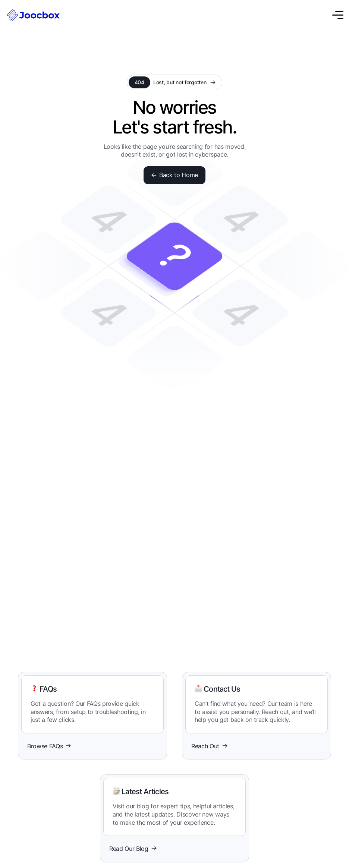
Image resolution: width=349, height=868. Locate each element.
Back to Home (174, 175)
